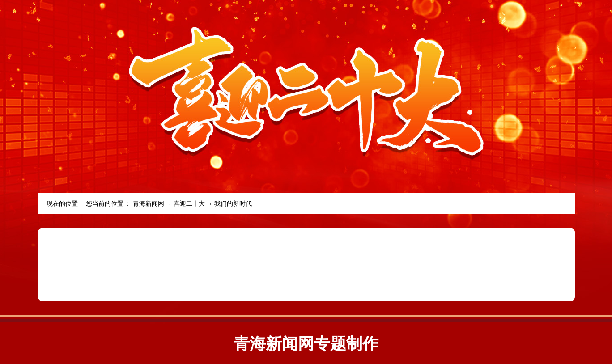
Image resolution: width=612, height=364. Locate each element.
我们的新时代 (233, 204)
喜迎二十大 (189, 204)
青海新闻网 (149, 204)
